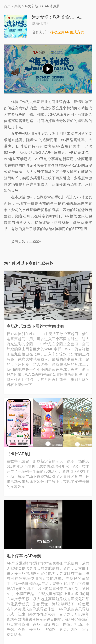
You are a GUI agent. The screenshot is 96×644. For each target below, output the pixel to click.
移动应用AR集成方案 (67, 32)
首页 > (9, 6)
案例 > (19, 6)
